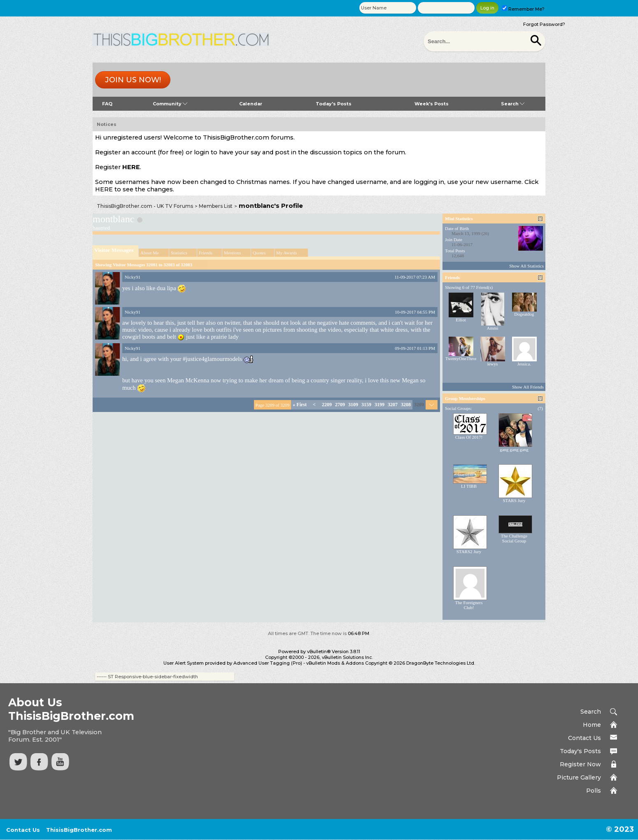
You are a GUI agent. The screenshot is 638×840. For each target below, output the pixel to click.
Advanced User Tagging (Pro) (268, 663)
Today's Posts (334, 104)
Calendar (251, 104)
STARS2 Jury (469, 551)
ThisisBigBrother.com (79, 830)
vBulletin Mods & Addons (335, 663)
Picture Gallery (579, 777)
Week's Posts (432, 104)
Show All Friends (528, 387)
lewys (493, 364)
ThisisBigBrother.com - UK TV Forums (145, 206)
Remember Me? (523, 9)
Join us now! (133, 80)
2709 (340, 405)
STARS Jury (514, 500)
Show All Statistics (526, 266)
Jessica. (524, 364)
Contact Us (584, 738)
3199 (380, 405)
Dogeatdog (524, 314)
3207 (393, 405)
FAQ (107, 104)
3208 (406, 405)
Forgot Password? (544, 24)
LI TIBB (469, 486)
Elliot (461, 320)
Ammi (492, 328)
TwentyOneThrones (463, 358)
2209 (327, 405)
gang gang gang (514, 449)
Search (513, 104)
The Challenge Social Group (514, 538)
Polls (594, 791)
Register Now (580, 764)
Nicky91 (133, 277)
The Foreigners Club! (469, 605)
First (300, 405)
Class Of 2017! (469, 437)
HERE (131, 167)
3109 (353, 405)
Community (170, 104)
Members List (216, 206)
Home (592, 725)
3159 (366, 405)
